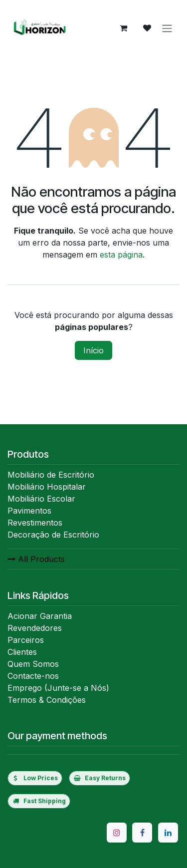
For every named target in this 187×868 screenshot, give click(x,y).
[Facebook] (142, 833)
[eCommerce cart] (123, 28)
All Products (36, 559)
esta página (121, 255)
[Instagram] (117, 833)
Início (93, 350)
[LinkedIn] (168, 833)
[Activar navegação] (167, 28)
